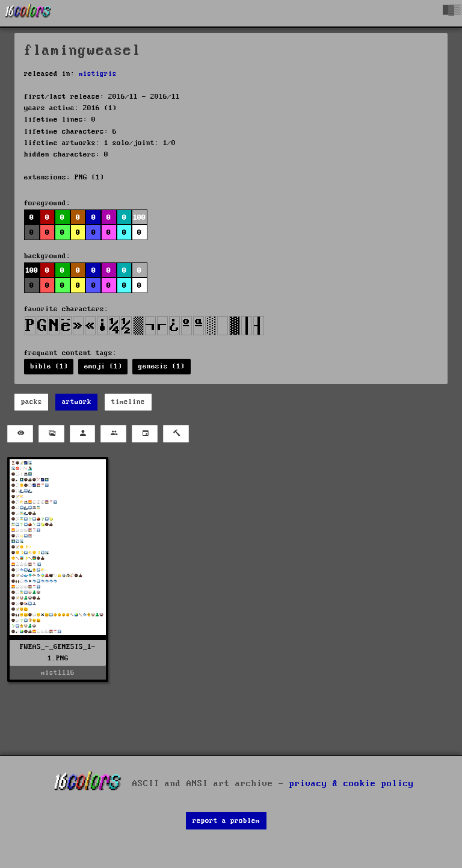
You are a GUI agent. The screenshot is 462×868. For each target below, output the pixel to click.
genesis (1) (162, 366)
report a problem (226, 821)
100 (139, 218)
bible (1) (49, 366)
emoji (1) (103, 366)
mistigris (98, 74)
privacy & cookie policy (352, 783)
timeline (128, 402)
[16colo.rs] (28, 13)
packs (32, 402)
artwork (77, 402)
